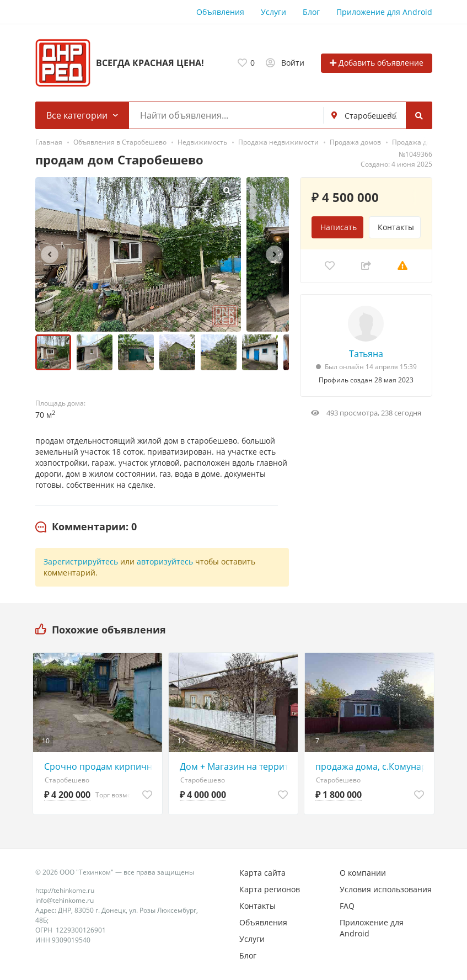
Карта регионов (270, 889)
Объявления (220, 12)
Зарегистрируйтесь (81, 561)
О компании (363, 873)
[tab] (86, 527)
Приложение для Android (384, 12)
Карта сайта (262, 873)
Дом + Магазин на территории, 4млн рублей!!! (236, 766)
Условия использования (386, 889)
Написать (339, 227)
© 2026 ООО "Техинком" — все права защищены (115, 872)
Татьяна (366, 354)
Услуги (273, 12)
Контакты (396, 227)
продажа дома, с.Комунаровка (372, 766)
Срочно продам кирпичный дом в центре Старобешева (100, 766)
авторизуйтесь (165, 561)
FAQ (347, 906)
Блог (311, 12)
